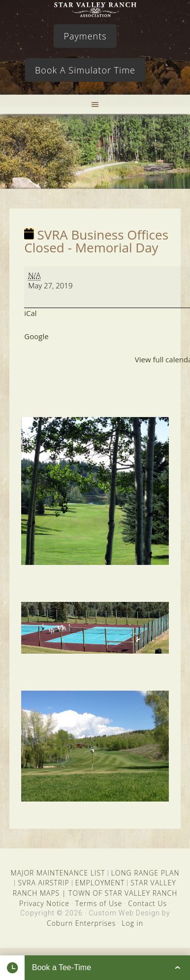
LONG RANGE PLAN (145, 873)
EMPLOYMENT (100, 883)
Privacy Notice (44, 903)
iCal (30, 313)
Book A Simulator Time (85, 70)
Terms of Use (99, 903)
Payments (85, 36)
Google (36, 336)
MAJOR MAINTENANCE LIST (58, 873)
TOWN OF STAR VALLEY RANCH (123, 893)
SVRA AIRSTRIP (43, 883)
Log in (132, 923)
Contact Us (147, 903)
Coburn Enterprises (81, 923)
